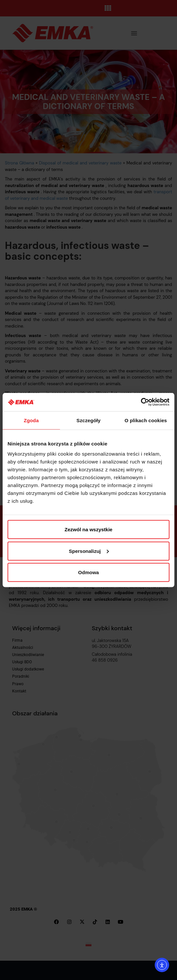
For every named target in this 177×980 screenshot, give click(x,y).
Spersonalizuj (89, 551)
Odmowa (88, 572)
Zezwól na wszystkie (88, 529)
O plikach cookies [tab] (146, 420)
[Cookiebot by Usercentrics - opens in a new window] (141, 402)
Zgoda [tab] (31, 420)
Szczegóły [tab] (88, 420)
